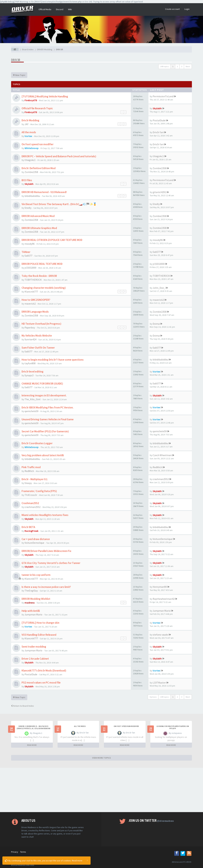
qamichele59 (31, 411)
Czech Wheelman (162, 455)
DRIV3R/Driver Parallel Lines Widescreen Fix (46, 551)
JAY (26, 124)
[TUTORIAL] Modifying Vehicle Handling (45, 96)
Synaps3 (29, 375)
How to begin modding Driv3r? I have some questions (53, 360)
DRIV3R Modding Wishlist (36, 599)
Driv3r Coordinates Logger (37, 443)
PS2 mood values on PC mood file (41, 683)
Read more (77, 861)
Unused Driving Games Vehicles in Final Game (48, 419)
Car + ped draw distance (36, 539)
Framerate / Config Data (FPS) (39, 491)
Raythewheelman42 (164, 599)
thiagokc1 (30, 160)
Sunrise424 (30, 339)
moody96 (30, 244)
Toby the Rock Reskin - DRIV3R (39, 276)
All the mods (29, 132)
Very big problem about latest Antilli (43, 455)
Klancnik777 (31, 292)
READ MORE (32, 745)
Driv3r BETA (28, 527)
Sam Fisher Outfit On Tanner (38, 348)
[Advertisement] (101, 790)
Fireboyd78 (31, 100)
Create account (172, 9)
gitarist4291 (159, 192)
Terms (23, 852)
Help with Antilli (31, 611)
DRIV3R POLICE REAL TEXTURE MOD (42, 264)
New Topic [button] (19, 75)
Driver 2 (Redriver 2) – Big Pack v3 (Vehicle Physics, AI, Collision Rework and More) (33, 728)
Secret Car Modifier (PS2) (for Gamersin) (45, 431)
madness (30, 603)
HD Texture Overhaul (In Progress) (41, 324)
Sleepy (28, 483)
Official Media (45, 9)
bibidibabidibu (32, 196)
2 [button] (177, 66)
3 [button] (182, 66)
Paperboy (30, 327)
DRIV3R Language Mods (35, 312)
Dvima (156, 324)
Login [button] (187, 9)
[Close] (87, 860)
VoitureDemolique (34, 543)
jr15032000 (30, 268)
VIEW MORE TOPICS (101, 758)
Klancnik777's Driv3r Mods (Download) (44, 671)
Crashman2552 (30, 503)
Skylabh (157, 108)
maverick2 (30, 304)
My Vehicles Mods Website (37, 336)
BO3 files (27, 180)
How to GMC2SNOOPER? (36, 300)
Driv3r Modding (30, 120)
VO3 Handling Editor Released (39, 635)
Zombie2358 (31, 172)
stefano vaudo (160, 635)
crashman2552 (161, 479)
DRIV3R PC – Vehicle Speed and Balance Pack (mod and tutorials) (59, 156)
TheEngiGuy (31, 591)
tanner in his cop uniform (36, 575)
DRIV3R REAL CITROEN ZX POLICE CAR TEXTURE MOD (52, 240)
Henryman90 (160, 587)
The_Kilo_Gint (33, 399)
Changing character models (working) (44, 288)
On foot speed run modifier (38, 144)
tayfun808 (30, 363)
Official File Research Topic (37, 108)
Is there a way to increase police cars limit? (46, 587)
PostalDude (159, 120)
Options (153, 697)
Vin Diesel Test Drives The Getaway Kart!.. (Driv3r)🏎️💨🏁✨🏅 (59, 204)
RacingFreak (31, 531)
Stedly (28, 208)
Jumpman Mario (33, 614)
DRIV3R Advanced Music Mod (38, 216)
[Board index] (15, 49)
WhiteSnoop (32, 148)
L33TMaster (159, 683)
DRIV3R (16, 60)
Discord (60, 9)
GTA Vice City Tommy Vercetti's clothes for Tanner (51, 563)
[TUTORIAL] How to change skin (40, 623)
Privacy (15, 852)
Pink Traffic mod (31, 467)
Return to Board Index (22, 706)
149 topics (165, 66)
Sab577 (28, 256)
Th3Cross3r (31, 495)
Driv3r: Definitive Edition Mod (39, 168)
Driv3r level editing (33, 372)
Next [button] (188, 66)
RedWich (29, 471)
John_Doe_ (159, 288)
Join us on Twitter (151, 820)
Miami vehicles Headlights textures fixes (45, 515)
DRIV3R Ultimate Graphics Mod (39, 228)
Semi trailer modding (34, 647)
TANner (26, 252)
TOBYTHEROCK (33, 280)
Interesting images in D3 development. (44, 395)
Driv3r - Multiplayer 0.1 (35, 479)
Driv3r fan (158, 132)
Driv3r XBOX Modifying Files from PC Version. (47, 407)
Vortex (28, 136)
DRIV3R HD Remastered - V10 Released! (44, 192)
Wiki (70, 9)
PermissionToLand (163, 96)
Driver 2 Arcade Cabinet (35, 659)
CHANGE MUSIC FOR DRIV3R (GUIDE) (42, 384)
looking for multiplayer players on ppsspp (173, 727)
